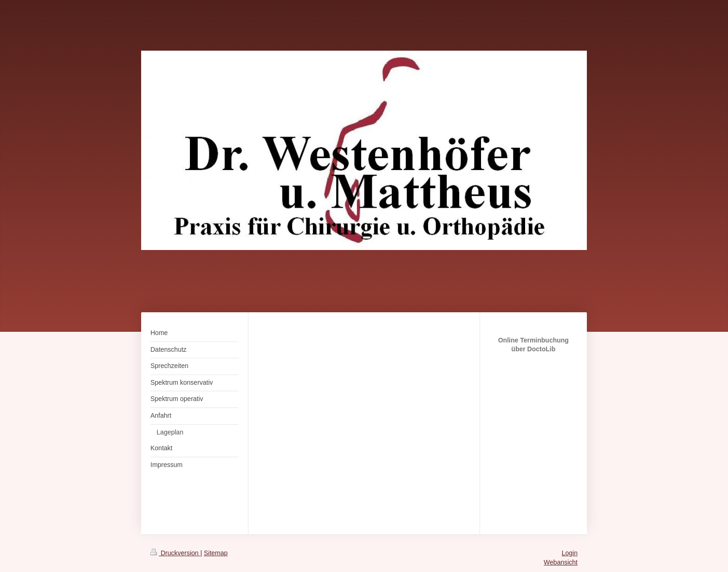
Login (570, 553)
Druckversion (175, 553)
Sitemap (216, 553)
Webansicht (561, 562)
